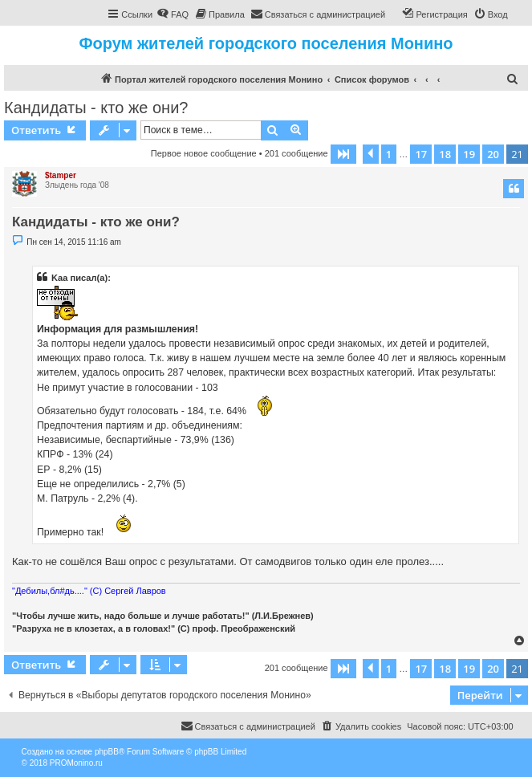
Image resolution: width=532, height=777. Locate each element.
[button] (343, 154)
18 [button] (445, 154)
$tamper (61, 175)
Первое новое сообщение (204, 153)
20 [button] (493, 154)
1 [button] (389, 154)
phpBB (107, 752)
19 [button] (469, 154)
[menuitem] (173, 14)
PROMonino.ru (76, 763)
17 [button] (421, 154)
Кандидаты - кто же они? (96, 108)
